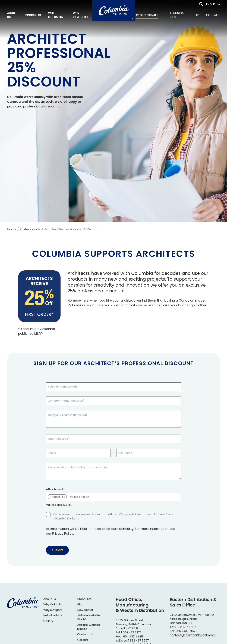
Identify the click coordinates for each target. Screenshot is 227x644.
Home (12, 229)
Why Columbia (53, 604)
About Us (50, 599)
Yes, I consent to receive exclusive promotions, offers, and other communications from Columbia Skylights (113, 516)
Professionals (30, 229)
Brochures (84, 599)
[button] (213, 4)
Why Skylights (53, 610)
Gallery (48, 621)
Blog (80, 604)
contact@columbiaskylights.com (193, 635)
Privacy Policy (63, 533)
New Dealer (85, 610)
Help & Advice (53, 615)
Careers (83, 640)
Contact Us (85, 634)
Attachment (55, 489)
